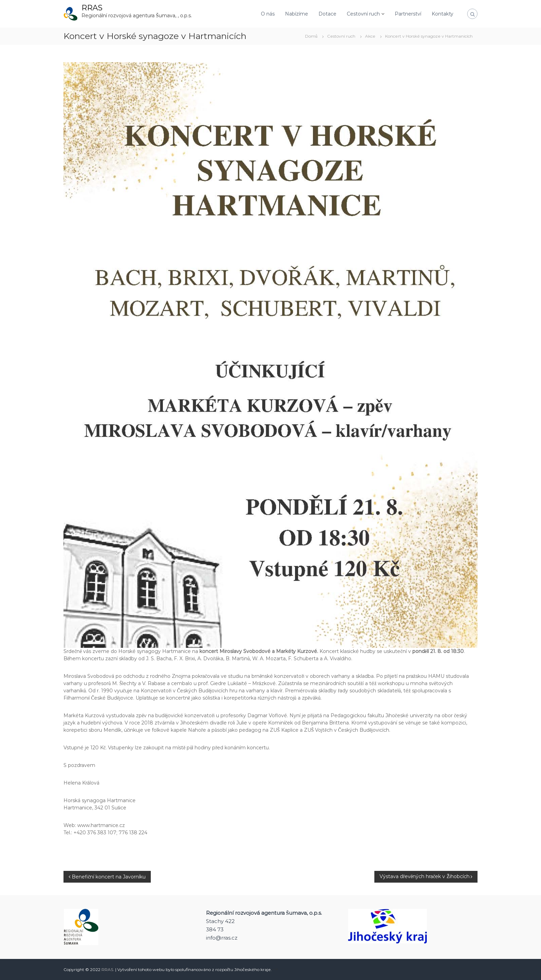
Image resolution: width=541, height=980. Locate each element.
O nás (268, 14)
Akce (370, 36)
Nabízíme (297, 14)
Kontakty (442, 14)
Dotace (327, 14)
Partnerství (408, 14)
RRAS (92, 8)
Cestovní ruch (363, 14)
